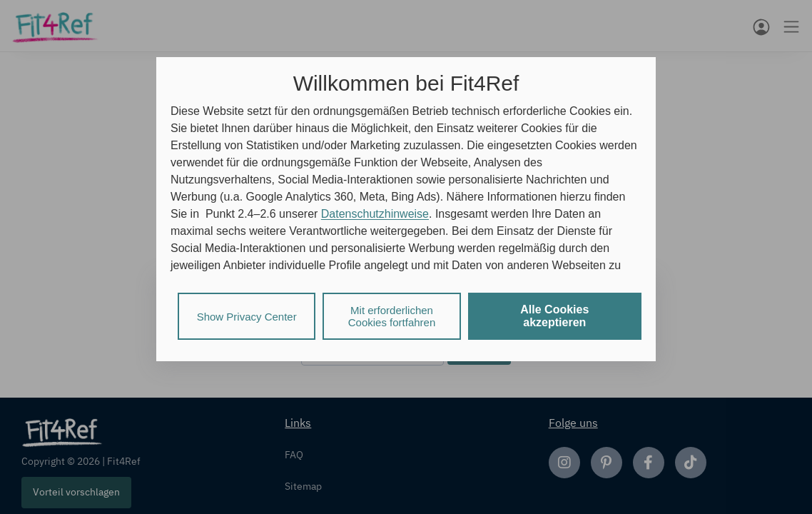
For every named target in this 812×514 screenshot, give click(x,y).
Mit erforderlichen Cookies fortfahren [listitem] (392, 316)
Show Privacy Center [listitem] (247, 317)
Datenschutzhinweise (375, 214)
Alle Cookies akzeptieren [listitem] (554, 316)
